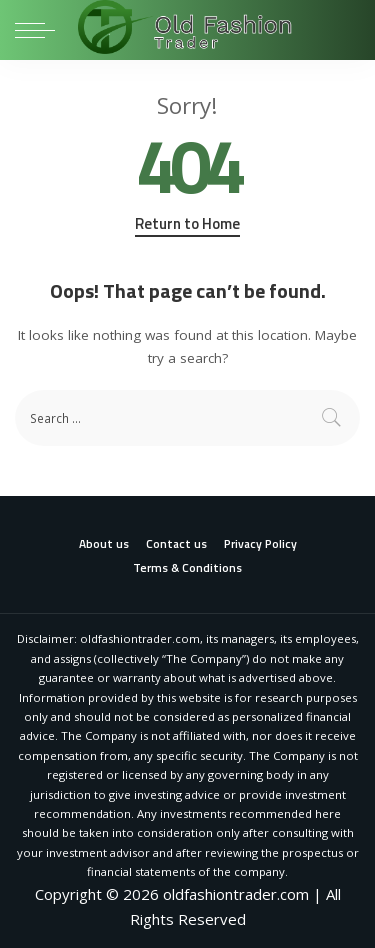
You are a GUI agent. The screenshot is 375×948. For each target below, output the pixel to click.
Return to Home (187, 224)
